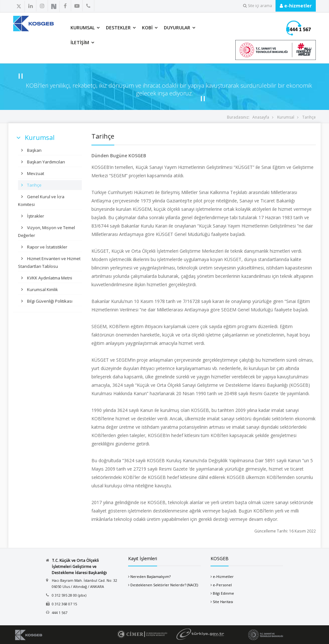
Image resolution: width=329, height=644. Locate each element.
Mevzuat (35, 173)
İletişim (80, 42)
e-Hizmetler (223, 576)
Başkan (34, 150)
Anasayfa (261, 117)
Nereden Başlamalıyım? (150, 576)
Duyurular (177, 28)
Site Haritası (223, 602)
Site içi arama (258, 6)
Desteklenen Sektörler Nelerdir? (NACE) (164, 585)
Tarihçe (309, 117)
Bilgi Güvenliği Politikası (49, 301)
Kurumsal (83, 28)
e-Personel (222, 585)
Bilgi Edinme (223, 593)
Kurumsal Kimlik (42, 289)
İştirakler (35, 216)
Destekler (118, 28)
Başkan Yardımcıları (46, 162)
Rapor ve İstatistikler (47, 247)
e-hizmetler (296, 6)
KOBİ (147, 28)
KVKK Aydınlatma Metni (49, 278)
